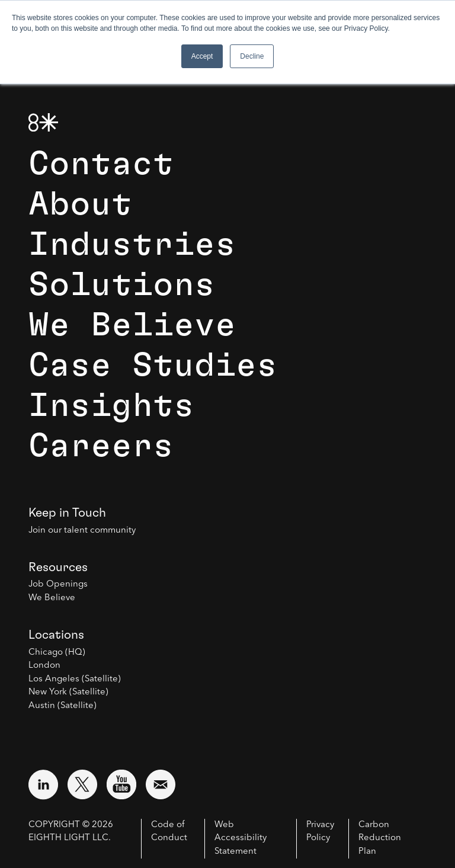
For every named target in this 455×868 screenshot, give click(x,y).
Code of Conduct (169, 832)
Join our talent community (82, 531)
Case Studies (153, 366)
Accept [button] (202, 56)
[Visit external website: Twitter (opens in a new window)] (82, 784)
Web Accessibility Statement (241, 838)
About (80, 204)
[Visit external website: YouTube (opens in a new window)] (121, 784)
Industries (132, 245)
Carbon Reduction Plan (380, 838)
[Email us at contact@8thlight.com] (161, 784)
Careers (101, 446)
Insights (111, 406)
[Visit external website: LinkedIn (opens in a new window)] (43, 784)
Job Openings (58, 584)
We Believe (132, 325)
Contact (101, 164)
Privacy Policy (320, 832)
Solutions (122, 285)
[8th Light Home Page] (43, 122)
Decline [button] (252, 56)
